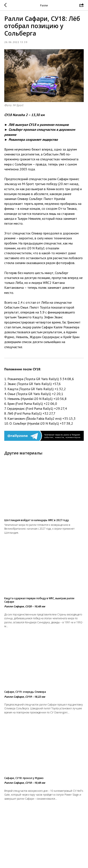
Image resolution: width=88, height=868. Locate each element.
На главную (44, 853)
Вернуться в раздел (44, 862)
